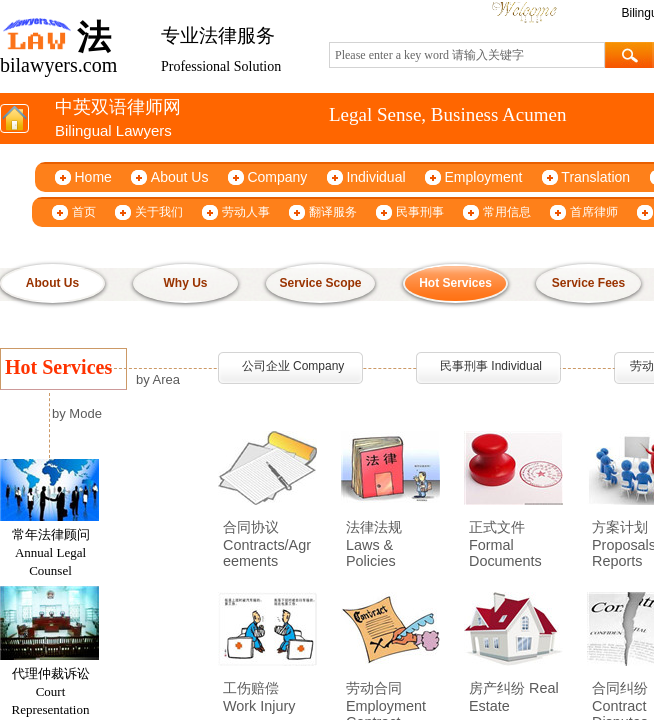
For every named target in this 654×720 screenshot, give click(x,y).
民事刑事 (420, 212)
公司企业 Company (293, 366)
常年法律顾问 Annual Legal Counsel (51, 555)
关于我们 (159, 212)
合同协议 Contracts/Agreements (267, 544)
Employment (484, 177)
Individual (375, 177)
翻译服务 (333, 212)
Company (277, 177)
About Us (180, 177)
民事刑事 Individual (491, 366)
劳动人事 (246, 212)
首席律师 (594, 212)
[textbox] (467, 55)
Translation (595, 177)
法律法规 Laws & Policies (374, 544)
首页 (84, 212)
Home (93, 177)
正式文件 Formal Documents (505, 544)
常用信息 (507, 212)
